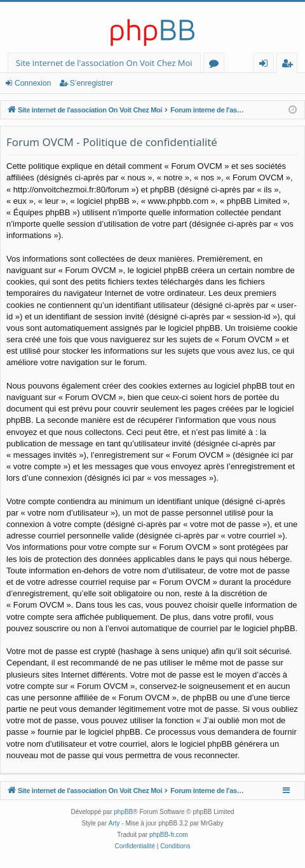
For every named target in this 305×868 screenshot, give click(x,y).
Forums (216, 65)
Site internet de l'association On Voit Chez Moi (104, 63)
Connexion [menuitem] (266, 65)
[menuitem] (135, 846)
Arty (114, 823)
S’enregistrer (91, 83)
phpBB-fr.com (169, 835)
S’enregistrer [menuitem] (290, 65)
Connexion (33, 83)
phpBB (123, 812)
